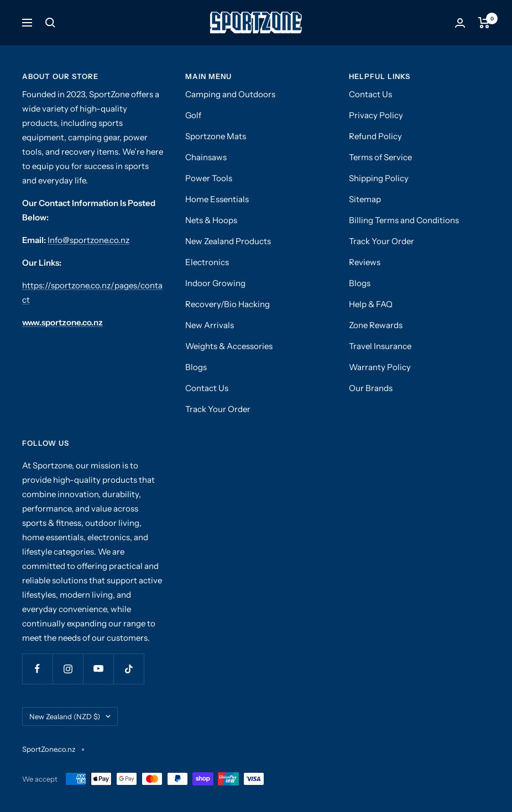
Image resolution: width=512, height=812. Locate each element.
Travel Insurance (380, 346)
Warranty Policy (380, 367)
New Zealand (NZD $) (70, 716)
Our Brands (371, 388)
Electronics (207, 262)
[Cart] (484, 23)
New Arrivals (210, 325)
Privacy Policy (376, 115)
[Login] (460, 23)
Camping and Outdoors (230, 94)
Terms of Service (380, 157)
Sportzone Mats (216, 136)
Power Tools (209, 178)
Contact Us (207, 388)
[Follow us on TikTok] (129, 669)
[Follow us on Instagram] (68, 669)
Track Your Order (218, 409)
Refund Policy (375, 136)
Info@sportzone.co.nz (88, 240)
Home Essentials (217, 199)
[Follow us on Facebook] (37, 669)
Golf (193, 115)
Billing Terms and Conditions (404, 220)
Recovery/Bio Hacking (228, 304)
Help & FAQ (371, 304)
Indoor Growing (215, 283)
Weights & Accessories (229, 346)
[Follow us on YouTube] (98, 669)
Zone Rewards (376, 325)
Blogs (196, 367)
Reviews (365, 262)
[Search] (50, 23)
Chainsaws (206, 157)
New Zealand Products (228, 241)
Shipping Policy (379, 178)
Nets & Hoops (211, 220)
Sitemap (365, 199)
